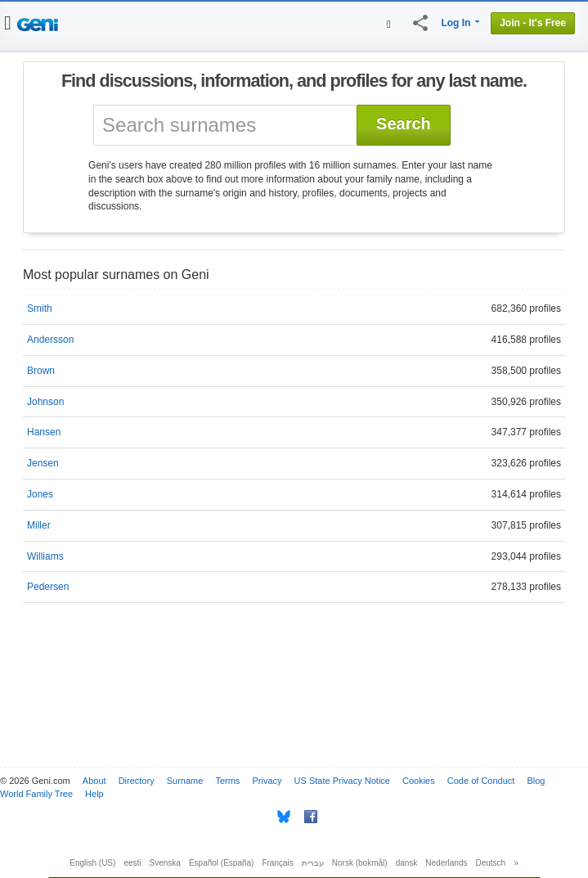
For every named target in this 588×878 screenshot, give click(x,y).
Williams (45, 556)
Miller (39, 525)
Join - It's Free (533, 23)
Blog (536, 781)
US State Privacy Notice (342, 781)
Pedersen (48, 587)
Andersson (50, 340)
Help (94, 794)
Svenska (165, 863)
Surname (185, 781)
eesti (132, 863)
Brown (41, 371)
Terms (227, 781)
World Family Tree (36, 794)
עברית (313, 863)
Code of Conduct (481, 781)
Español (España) (222, 863)
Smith (40, 308)
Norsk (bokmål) (360, 863)
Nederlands (446, 863)
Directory (137, 781)
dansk (407, 863)
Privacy (267, 781)
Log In (456, 23)
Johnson (45, 402)
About (94, 781)
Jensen (43, 463)
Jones (40, 494)
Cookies (419, 781)
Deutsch (491, 863)
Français (277, 863)
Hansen (44, 432)
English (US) (92, 863)
